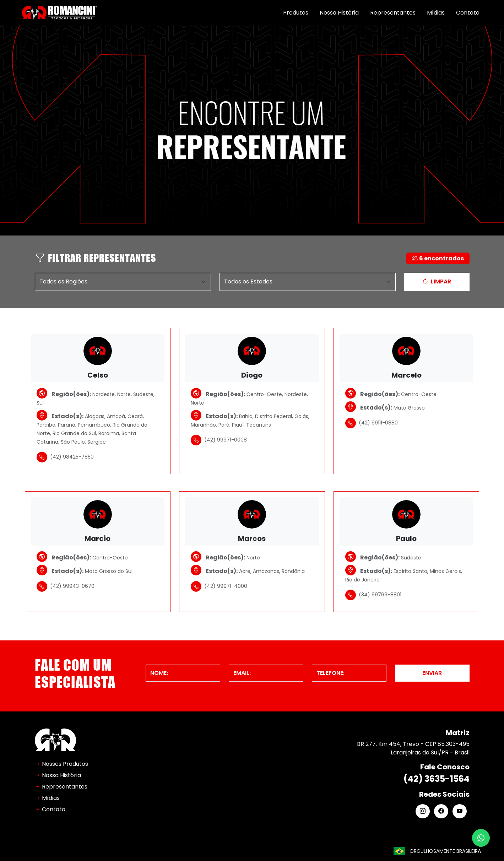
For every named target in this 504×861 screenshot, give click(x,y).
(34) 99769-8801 (373, 595)
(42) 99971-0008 (219, 440)
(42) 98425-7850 (65, 457)
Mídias (436, 13)
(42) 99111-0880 (372, 423)
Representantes (393, 13)
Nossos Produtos (65, 764)
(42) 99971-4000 (219, 586)
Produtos (296, 13)
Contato (468, 13)
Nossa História (339, 13)
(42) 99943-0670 (66, 586)
